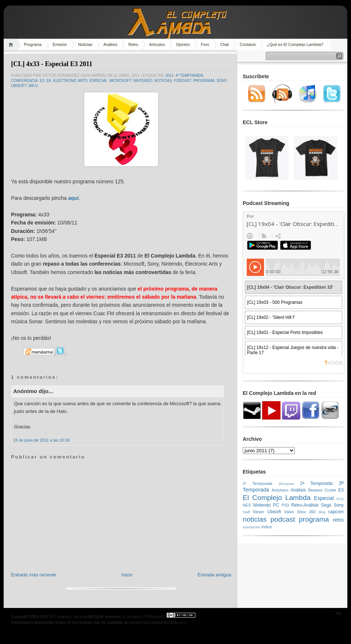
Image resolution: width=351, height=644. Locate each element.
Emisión (60, 44)
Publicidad (154, 616)
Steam (259, 512)
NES (247, 505)
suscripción (252, 527)
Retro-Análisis (305, 505)
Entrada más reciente (34, 575)
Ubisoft (19, 86)
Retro (133, 44)
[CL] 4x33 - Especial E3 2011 (52, 64)
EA (49, 81)
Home (12, 45)
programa (204, 81)
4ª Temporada (189, 75)
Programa (33, 44)
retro (338, 520)
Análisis (111, 44)
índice (267, 527)
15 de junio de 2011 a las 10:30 (41, 440)
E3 (42, 81)
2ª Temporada (316, 483)
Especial (99, 81)
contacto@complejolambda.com (157, 622)
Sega (326, 505)
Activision (280, 490)
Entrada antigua (214, 575)
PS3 (285, 505)
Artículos (157, 44)
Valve (289, 512)
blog (322, 512)
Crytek (330, 490)
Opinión (183, 44)
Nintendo (143, 81)
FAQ (340, 499)
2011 (169, 75)
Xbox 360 (306, 512)
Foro (205, 44)
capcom (336, 512)
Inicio (127, 575)
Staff (246, 512)
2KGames (286, 484)
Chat (225, 44)
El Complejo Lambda (277, 498)
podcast (182, 81)
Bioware (315, 490)
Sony (222, 81)
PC (276, 505)
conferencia (24, 81)
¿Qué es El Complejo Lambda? (295, 44)
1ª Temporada (258, 483)
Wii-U (33, 86)
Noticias (85, 44)
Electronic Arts (70, 81)
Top (339, 613)
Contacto (248, 44)
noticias (163, 81)
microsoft (120, 81)
